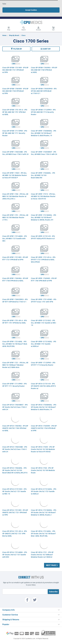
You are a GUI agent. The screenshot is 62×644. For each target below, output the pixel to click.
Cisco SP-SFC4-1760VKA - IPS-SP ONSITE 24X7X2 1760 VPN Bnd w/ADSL (15, 428)
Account (38, 29)
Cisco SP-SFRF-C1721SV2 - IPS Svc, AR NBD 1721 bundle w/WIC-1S (44, 323)
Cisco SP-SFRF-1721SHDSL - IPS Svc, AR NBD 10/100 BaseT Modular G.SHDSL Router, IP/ (43, 217)
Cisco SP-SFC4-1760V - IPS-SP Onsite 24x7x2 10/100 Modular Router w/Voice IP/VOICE (43, 449)
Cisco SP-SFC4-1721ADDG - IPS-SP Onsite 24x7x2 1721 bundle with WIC (15, 555)
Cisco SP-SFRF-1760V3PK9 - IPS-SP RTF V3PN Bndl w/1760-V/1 (15, 301)
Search (24, 29)
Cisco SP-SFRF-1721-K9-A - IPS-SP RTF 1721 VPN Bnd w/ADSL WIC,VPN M (43, 260)
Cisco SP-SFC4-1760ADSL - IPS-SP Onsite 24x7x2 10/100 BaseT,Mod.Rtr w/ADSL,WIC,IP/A (15, 470)
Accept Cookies (31, 10)
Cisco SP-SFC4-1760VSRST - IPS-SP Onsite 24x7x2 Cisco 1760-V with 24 (15, 407)
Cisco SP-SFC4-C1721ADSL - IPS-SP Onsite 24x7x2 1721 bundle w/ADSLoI (44, 491)
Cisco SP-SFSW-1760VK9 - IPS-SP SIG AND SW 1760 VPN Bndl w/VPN (15, 91)
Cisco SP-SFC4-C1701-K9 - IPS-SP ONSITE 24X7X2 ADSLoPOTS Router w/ (43, 386)
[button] (16, 49)
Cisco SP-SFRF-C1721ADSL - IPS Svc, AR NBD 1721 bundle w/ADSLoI (43, 344)
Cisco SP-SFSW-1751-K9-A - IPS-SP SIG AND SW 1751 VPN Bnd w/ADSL (15, 112)
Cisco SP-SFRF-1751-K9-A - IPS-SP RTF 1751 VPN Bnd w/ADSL (15, 322)
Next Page (52, 565)
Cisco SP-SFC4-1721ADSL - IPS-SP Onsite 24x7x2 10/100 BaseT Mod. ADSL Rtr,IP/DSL (43, 534)
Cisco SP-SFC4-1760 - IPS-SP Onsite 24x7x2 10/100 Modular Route (43, 470)
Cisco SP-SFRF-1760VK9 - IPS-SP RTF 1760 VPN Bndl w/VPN (44, 279)
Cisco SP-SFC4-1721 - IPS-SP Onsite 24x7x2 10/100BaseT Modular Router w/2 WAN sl (42, 555)
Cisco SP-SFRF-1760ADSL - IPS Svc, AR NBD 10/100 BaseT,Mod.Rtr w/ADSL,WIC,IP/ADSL (43, 176)
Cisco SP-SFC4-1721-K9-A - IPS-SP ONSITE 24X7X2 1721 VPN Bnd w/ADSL (15, 534)
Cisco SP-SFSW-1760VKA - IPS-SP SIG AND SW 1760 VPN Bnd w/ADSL (44, 70)
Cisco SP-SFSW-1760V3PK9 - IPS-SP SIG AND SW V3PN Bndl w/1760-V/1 (44, 91)
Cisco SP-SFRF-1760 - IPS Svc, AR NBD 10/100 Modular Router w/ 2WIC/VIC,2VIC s (15, 196)
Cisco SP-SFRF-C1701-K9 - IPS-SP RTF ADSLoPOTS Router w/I (43, 237)
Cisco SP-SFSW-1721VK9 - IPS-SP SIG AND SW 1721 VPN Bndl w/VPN (15, 70)
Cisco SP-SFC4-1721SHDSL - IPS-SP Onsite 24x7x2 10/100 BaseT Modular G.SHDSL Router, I (44, 512)
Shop (9, 29)
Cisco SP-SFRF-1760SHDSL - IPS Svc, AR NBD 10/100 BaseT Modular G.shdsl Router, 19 (43, 133)
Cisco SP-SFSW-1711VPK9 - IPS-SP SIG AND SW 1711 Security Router (15, 133)
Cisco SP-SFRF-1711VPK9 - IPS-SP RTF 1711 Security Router (15, 385)
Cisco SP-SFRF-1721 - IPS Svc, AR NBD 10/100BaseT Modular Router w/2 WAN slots (15, 365)
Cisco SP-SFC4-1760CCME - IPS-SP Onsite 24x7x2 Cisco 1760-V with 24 (15, 449)
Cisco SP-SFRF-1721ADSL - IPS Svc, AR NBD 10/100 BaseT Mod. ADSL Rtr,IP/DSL (15, 344)
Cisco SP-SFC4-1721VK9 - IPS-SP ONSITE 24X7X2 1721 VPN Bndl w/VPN (15, 512)
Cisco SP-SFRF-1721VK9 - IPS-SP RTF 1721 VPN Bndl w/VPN (15, 258)
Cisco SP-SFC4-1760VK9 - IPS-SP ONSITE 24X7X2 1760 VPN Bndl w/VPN (44, 428)
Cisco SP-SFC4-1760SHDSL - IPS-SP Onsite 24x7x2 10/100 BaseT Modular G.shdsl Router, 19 (44, 407)
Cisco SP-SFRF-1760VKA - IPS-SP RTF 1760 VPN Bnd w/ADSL (15, 279)
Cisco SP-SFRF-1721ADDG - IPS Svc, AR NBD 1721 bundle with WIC (15, 238)
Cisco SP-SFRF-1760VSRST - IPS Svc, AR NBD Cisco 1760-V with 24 (44, 153)
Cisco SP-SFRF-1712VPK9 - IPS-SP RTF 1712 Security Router (43, 364)
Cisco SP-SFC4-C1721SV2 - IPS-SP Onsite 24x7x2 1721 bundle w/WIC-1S (15, 491)
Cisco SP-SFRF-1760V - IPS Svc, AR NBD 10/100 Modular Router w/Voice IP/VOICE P (15, 175)
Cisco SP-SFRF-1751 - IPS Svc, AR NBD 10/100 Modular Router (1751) (15, 217)
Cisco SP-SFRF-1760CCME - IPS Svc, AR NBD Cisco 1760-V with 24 (15, 153)
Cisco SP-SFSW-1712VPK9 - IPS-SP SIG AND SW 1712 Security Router (43, 112)
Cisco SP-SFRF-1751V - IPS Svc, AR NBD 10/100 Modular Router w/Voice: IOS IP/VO (43, 196)
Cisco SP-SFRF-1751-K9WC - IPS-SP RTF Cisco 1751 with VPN (44, 301)
